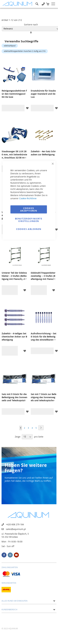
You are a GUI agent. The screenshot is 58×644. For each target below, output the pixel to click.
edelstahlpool (10, 46)
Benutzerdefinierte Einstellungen (29, 220)
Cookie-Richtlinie (28, 198)
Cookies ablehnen (29, 229)
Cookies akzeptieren (29, 209)
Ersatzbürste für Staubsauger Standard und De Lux (43, 94)
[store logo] (18, 4)
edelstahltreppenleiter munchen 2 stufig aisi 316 (25, 51)
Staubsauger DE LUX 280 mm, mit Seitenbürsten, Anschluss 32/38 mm (14, 154)
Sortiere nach (31, 25)
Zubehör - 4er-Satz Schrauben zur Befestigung (43, 153)
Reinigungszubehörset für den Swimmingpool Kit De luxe (14, 94)
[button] (27, 108)
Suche (37, 2)
